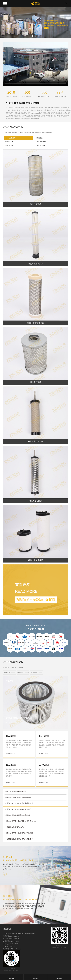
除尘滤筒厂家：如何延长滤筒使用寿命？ (21, 821)
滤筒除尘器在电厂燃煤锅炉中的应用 (19, 718)
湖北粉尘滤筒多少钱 (35, 323)
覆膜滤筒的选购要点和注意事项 (18, 815)
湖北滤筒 (40, 138)
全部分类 (12, 138)
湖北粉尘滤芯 (10, 142)
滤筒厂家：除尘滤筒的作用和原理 (19, 809)
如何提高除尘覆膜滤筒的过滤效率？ (20, 839)
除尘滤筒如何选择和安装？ (16, 792)
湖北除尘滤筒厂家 (35, 264)
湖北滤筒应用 (41, 142)
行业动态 (23, 672)
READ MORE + (11, 753)
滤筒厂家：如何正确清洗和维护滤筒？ (21, 803)
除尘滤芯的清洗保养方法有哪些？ (19, 797)
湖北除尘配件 (41, 146)
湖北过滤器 (9, 146)
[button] (33, 36)
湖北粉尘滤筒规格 (35, 560)
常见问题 (37, 672)
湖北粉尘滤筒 (35, 204)
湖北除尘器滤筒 (35, 501)
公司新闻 (9, 672)
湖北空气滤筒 (35, 382)
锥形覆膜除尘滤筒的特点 (16, 827)
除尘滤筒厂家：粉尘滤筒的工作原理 (20, 833)
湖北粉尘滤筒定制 (35, 441)
